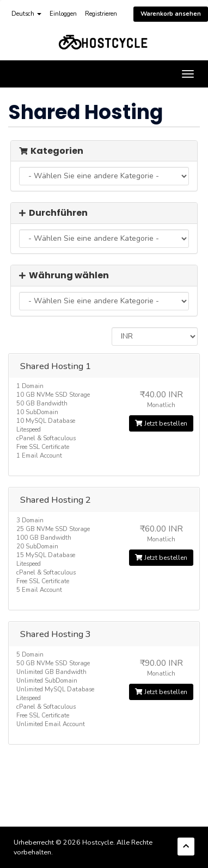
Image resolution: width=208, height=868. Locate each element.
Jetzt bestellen (161, 423)
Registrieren (101, 14)
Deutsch (26, 14)
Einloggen (63, 14)
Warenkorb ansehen (171, 14)
